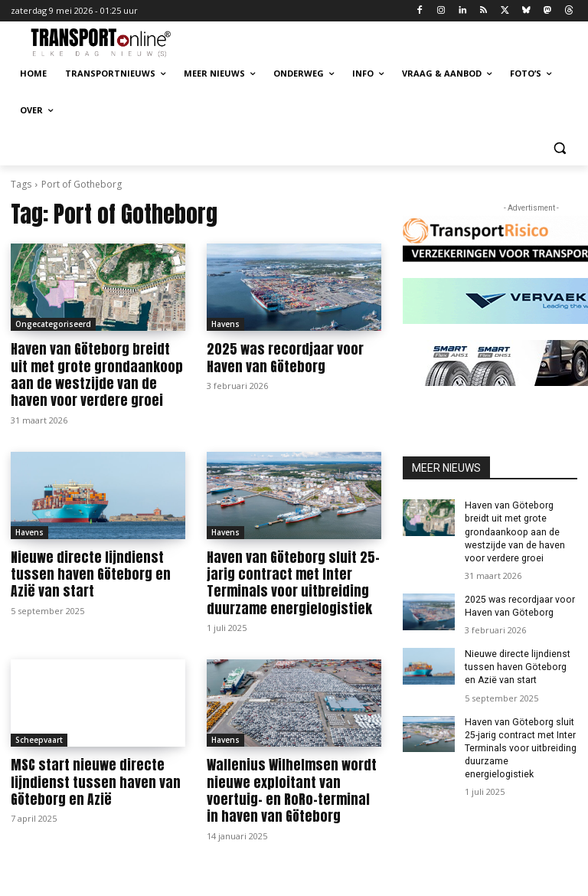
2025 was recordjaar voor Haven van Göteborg (281, 358)
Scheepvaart (39, 737)
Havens (225, 324)
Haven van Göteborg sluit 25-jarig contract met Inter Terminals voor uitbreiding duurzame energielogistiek (289, 581)
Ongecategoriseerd (53, 324)
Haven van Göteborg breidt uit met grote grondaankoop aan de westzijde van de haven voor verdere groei (95, 374)
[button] (559, 147)
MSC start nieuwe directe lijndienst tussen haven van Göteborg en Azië (90, 780)
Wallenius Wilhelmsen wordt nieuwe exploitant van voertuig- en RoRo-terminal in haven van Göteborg (291, 788)
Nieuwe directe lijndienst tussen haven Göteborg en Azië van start (98, 573)
